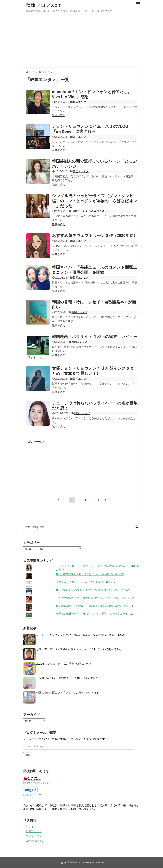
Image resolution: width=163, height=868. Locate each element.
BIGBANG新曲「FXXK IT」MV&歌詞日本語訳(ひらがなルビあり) (94, 606)
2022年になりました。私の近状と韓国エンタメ (64, 664)
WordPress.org (35, 841)
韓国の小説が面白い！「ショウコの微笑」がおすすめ (68, 693)
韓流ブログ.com (44, 5)
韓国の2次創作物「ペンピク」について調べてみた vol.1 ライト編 (95, 614)
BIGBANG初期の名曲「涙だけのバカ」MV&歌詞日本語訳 (90, 574)
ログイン (31, 827)
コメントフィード (36, 836)
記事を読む (59, 115)
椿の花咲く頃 (97, 211)
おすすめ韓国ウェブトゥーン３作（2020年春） (95, 235)
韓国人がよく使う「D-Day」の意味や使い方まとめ (86, 582)
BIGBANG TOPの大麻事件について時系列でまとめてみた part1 (94, 590)
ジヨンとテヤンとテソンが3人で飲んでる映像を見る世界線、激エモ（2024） (82, 635)
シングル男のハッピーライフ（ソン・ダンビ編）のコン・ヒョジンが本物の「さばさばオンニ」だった (95, 201)
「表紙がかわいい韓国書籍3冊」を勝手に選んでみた (67, 678)
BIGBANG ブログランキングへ (37, 783)
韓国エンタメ (81, 102)
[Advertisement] (81, 42)
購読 (28, 755)
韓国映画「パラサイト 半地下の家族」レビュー (95, 337)
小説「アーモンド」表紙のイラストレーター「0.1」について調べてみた (79, 649)
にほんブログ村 (32, 795)
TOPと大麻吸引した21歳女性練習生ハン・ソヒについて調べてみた (96, 598)
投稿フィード (34, 831)
